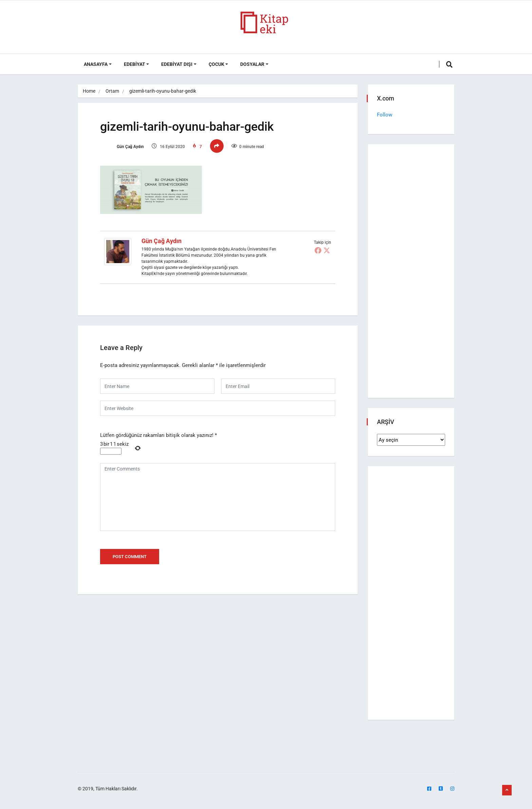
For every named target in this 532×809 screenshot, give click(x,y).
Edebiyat (135, 64)
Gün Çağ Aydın (127, 148)
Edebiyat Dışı (177, 64)
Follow (386, 115)
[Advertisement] (411, 273)
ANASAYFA (96, 64)
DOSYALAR (252, 64)
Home (89, 91)
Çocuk (216, 64)
